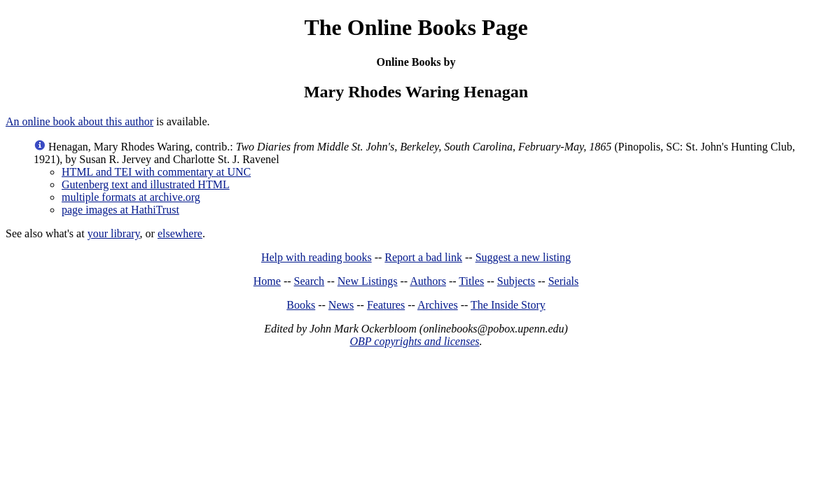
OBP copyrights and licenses (414, 341)
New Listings (368, 281)
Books (301, 305)
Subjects (516, 281)
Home (267, 281)
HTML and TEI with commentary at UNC (156, 172)
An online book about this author (79, 121)
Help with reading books (317, 257)
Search (310, 281)
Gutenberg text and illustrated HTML (146, 184)
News (341, 305)
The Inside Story (508, 305)
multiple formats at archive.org (131, 197)
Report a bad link (423, 257)
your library (114, 233)
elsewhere (180, 233)
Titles (471, 281)
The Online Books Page (416, 27)
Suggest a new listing (523, 257)
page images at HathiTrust (120, 210)
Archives (438, 305)
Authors (428, 281)
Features (386, 305)
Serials (564, 281)
